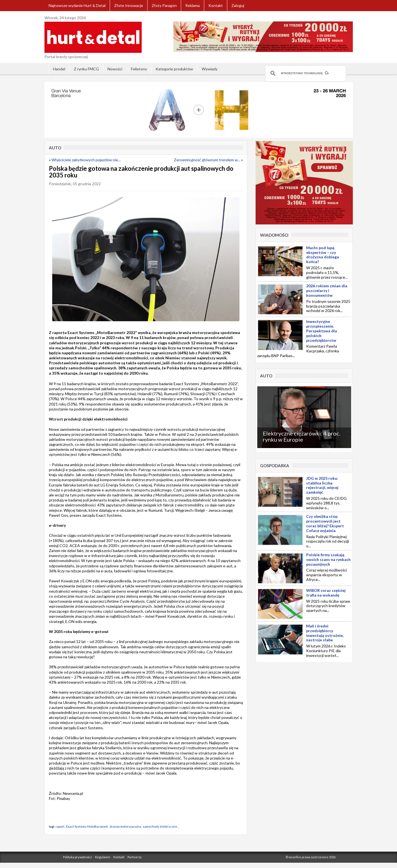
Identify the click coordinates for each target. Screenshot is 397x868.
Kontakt (216, 5)
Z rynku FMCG (86, 69)
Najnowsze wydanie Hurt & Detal (77, 5)
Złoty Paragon (164, 5)
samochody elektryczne (160, 826)
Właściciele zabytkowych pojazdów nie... (86, 160)
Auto (55, 148)
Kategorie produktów (174, 69)
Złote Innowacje (129, 5)
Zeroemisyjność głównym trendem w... (207, 160)
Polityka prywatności (78, 857)
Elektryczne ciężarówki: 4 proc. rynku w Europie (302, 436)
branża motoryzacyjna (126, 826)
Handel (59, 69)
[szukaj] (305, 73)
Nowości (115, 69)
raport (60, 826)
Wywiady (210, 69)
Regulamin (103, 857)
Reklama (193, 5)
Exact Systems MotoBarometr (87, 826)
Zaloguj (238, 5)
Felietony (139, 69)
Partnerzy (135, 857)
